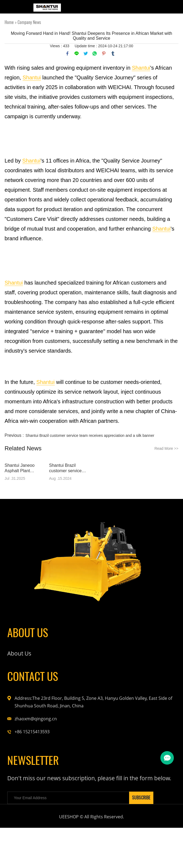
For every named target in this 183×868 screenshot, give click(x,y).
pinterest (104, 53)
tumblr (113, 53)
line (77, 53)
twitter (86, 53)
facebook (67, 53)
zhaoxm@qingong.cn (36, 735)
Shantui (141, 68)
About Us (22, 662)
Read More (166, 448)
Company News (29, 22)
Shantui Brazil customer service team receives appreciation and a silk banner (90, 435)
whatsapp (95, 53)
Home (9, 22)
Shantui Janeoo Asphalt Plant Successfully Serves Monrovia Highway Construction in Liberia (24, 468)
